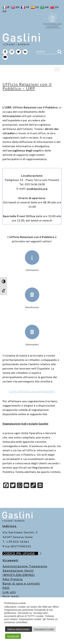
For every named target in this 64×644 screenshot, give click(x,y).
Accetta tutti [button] (13, 636)
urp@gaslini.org (37, 188)
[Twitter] (13, 486)
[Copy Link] (33, 486)
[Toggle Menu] (57, 69)
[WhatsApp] (20, 486)
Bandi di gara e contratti (21, 584)
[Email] (26, 486)
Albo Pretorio (13, 579)
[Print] (40, 486)
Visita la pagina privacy (19, 629)
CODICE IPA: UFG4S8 (21, 554)
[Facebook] (6, 486)
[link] (37, 188)
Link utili (9, 592)
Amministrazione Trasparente (25, 566)
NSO (6, 588)
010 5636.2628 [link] (35, 184)
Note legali (11, 597)
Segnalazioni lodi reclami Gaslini (25, 424)
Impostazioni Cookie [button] (44, 629)
